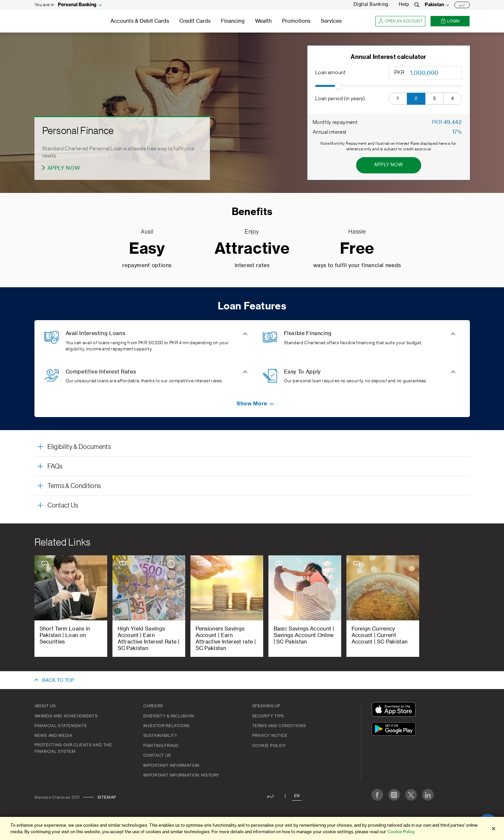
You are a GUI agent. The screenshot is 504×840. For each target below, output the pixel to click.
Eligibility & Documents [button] (79, 447)
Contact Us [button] (63, 506)
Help (404, 5)
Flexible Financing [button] (308, 333)
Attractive (252, 249)
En (297, 796)
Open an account (401, 21)
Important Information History (181, 775)
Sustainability (160, 736)
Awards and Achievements (66, 716)
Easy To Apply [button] (302, 372)
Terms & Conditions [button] (74, 486)
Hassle (357, 232)
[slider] (338, 86)
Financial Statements (61, 726)
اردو (462, 5)
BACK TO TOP (58, 681)
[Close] (494, 829)
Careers (153, 706)
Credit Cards (195, 21)
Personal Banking (77, 5)
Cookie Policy (269, 746)
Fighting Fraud (161, 746)
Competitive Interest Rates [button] (101, 372)
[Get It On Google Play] (395, 730)
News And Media (53, 736)
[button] (398, 99)
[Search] (417, 5)
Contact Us (157, 755)
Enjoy (252, 232)
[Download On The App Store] (395, 710)
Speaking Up (266, 706)
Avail (147, 232)
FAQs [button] (55, 467)
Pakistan (434, 5)
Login (450, 21)
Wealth (263, 21)
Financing (233, 21)
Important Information (171, 765)
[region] (252, 828)
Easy (147, 249)
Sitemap (107, 797)
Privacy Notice (270, 736)
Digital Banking (371, 5)
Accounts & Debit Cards (140, 21)
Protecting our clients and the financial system (73, 748)
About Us (45, 706)
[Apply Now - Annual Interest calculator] (389, 165)
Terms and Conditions (279, 726)
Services (331, 21)
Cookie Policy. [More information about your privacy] (401, 832)
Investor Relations (167, 726)
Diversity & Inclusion (169, 716)
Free (357, 249)
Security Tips (268, 716)
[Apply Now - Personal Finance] (61, 168)
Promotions (296, 21)
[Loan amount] (435, 73)
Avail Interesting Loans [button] (96, 333)
